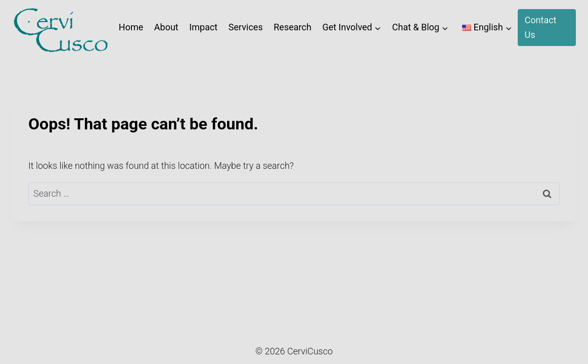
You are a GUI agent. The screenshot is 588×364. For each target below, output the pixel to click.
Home (131, 27)
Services (246, 27)
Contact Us (541, 27)
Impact (203, 27)
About (166, 27)
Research (292, 27)
